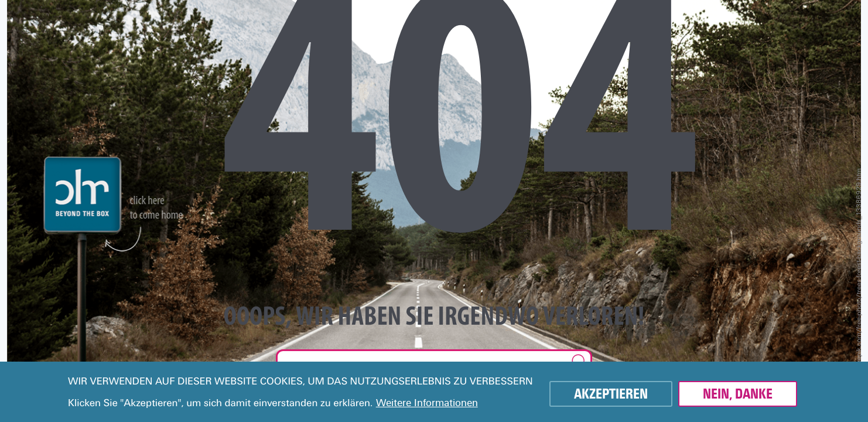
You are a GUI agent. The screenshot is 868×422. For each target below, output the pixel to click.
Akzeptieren (611, 394)
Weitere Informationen (427, 403)
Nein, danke (738, 394)
